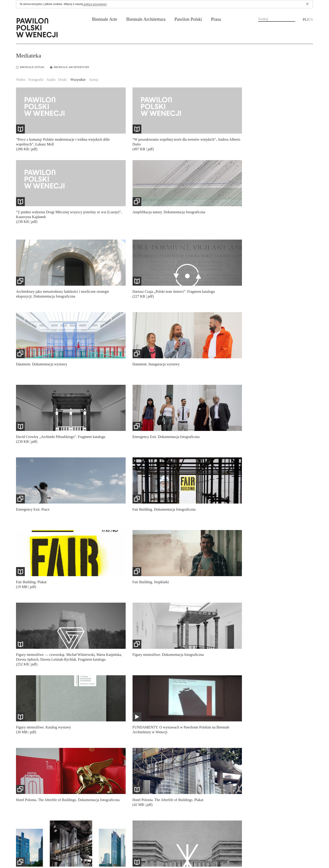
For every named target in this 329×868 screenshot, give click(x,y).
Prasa (216, 19)
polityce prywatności (95, 4)
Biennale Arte (105, 19)
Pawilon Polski (188, 19)
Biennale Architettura (146, 19)
